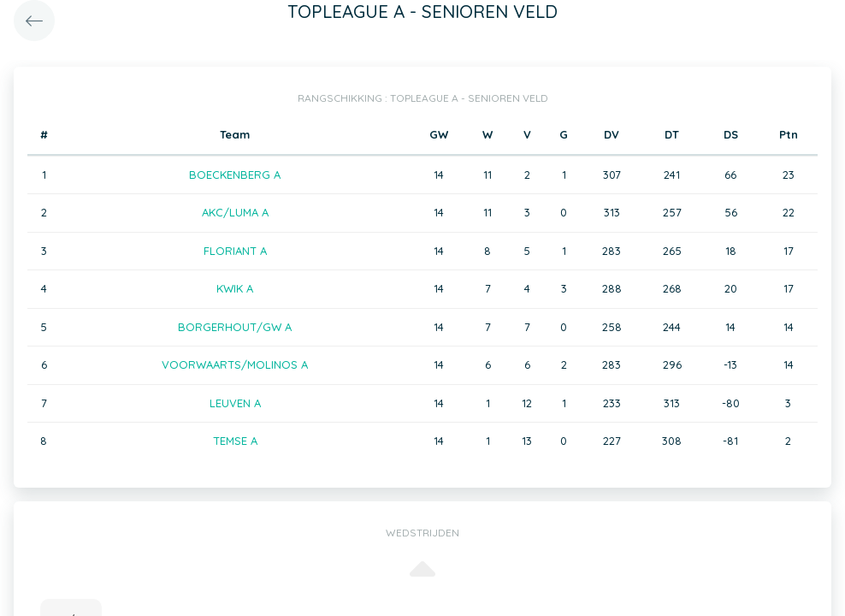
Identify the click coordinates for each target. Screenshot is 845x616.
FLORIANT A (235, 251)
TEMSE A (235, 441)
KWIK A (235, 288)
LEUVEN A (235, 403)
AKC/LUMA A (235, 212)
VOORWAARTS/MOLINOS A (235, 364)
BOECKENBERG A (235, 175)
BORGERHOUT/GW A (235, 327)
